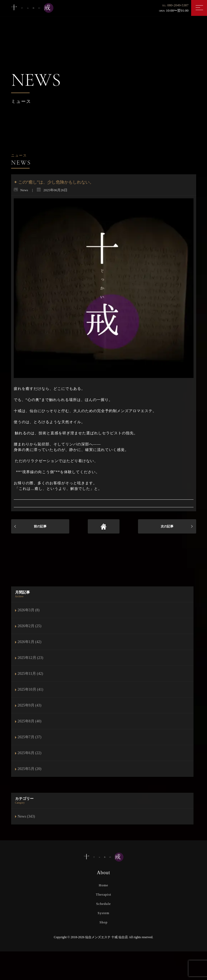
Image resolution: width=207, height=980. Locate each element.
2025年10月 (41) (31, 689)
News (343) (26, 816)
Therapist (103, 894)
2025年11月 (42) (30, 674)
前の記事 (40, 526)
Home (104, 885)
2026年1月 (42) (30, 642)
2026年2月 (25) (30, 626)
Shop (103, 922)
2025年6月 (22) (30, 753)
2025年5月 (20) (30, 769)
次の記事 (167, 526)
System (103, 913)
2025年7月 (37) (30, 737)
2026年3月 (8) (29, 610)
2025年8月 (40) (30, 721)
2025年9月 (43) (30, 705)
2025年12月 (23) (31, 658)
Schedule (104, 904)
